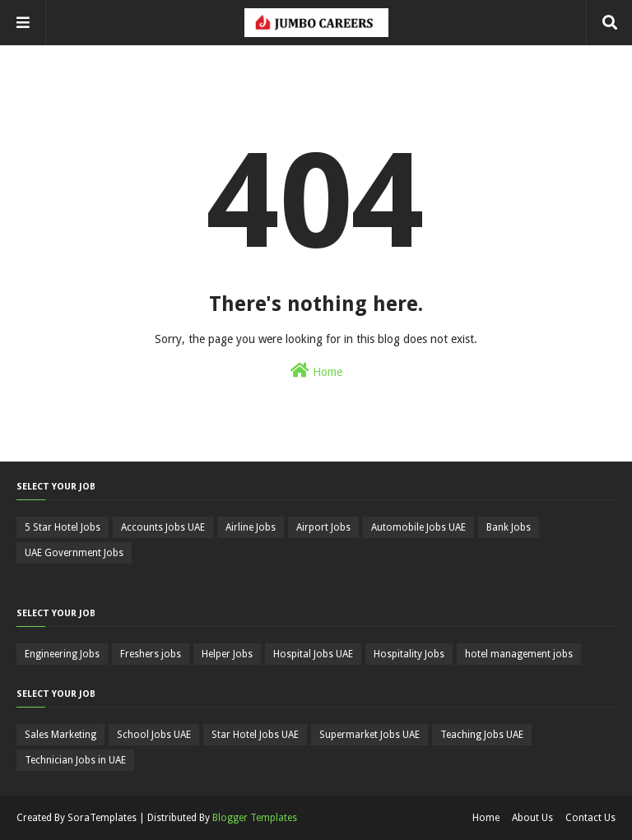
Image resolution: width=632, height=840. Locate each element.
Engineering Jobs (62, 654)
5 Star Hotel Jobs (63, 527)
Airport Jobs (323, 527)
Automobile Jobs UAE (418, 527)
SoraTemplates (102, 818)
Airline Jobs (251, 527)
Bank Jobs (509, 527)
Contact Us (590, 818)
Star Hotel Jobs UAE (255, 735)
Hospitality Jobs (409, 654)
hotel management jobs (519, 654)
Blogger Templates (255, 818)
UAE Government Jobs (74, 553)
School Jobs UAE (154, 735)
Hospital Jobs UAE (313, 654)
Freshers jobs (151, 654)
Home (316, 370)
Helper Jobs (227, 654)
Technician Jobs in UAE (75, 760)
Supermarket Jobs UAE (369, 735)
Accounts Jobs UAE (163, 527)
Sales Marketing (60, 735)
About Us (532, 818)
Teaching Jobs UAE (482, 735)
